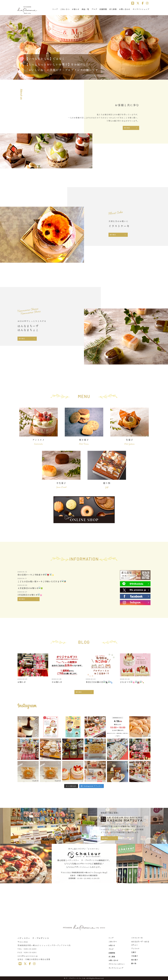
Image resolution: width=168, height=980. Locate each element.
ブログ (94, 9)
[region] (84, 47)
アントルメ (135, 949)
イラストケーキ (137, 938)
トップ (55, 9)
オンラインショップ (141, 9)
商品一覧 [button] (85, 9)
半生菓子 (135, 956)
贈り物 (134, 963)
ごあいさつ (65, 9)
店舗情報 (103, 9)
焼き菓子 (135, 960)
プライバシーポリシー (117, 964)
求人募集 (113, 9)
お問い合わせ (125, 9)
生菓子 (134, 952)
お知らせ (76, 9)
